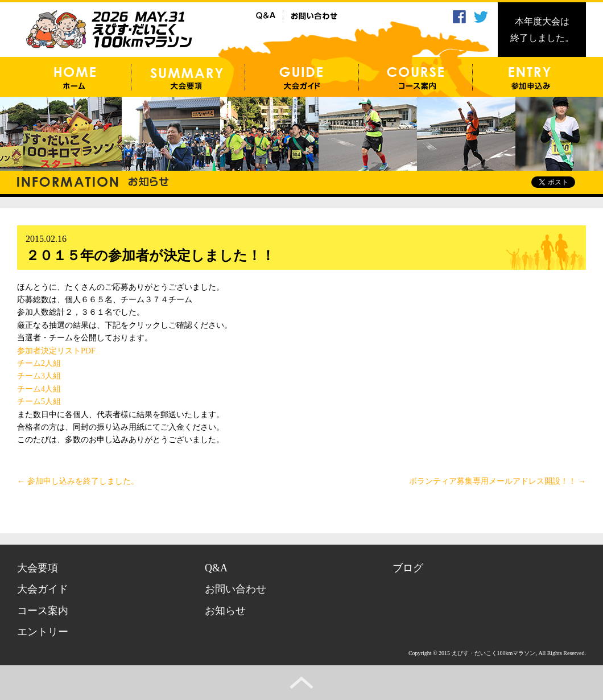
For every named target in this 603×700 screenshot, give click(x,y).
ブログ (408, 568)
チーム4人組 (39, 389)
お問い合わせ (236, 589)
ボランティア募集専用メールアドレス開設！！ (498, 481)
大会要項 (38, 568)
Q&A (216, 568)
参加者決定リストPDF (56, 351)
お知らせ (225, 611)
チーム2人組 (39, 363)
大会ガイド (43, 589)
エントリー (43, 632)
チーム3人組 (39, 376)
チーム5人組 (39, 402)
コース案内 (43, 611)
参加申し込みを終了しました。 (78, 481)
